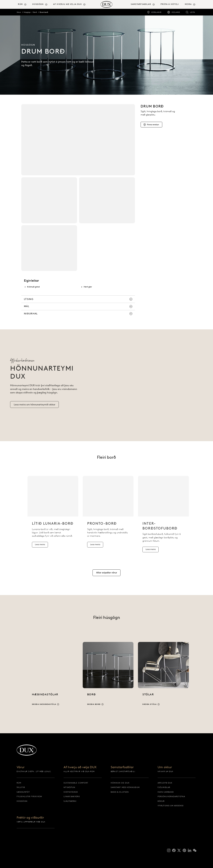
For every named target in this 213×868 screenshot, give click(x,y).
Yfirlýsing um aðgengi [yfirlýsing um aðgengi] (171, 806)
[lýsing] (78, 299)
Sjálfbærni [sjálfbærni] (70, 801)
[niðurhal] (78, 314)
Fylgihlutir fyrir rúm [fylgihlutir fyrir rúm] (29, 796)
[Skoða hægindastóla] (53, 677)
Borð (35, 12)
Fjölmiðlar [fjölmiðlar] (164, 787)
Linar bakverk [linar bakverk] (72, 796)
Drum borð (44, 12)
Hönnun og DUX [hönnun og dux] (120, 783)
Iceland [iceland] (176, 12)
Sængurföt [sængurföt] (23, 792)
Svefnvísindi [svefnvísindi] (71, 792)
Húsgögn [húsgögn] (22, 801)
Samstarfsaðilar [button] (141, 4)
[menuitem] (24, 4)
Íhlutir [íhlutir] (21, 787)
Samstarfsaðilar (122, 767)
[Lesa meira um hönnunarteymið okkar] (34, 408)
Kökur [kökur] (161, 801)
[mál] (78, 306)
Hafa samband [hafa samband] (166, 792)
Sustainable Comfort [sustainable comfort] (76, 783)
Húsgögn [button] (38, 4)
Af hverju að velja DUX (80, 767)
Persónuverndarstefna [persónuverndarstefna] (171, 796)
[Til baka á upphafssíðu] (106, 4)
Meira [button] (188, 4)
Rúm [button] (20, 4)
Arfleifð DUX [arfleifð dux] (165, 783)
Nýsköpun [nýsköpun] (69, 787)
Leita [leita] (193, 12)
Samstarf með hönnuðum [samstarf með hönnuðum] (125, 787)
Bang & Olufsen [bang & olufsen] (120, 792)
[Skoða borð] (108, 677)
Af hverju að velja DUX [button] (68, 4)
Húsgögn (27, 12)
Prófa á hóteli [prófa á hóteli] (170, 4)
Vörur (19, 12)
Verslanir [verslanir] (156, 12)
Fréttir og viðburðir (30, 818)
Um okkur (165, 767)
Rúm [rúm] (19, 783)
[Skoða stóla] (163, 677)
